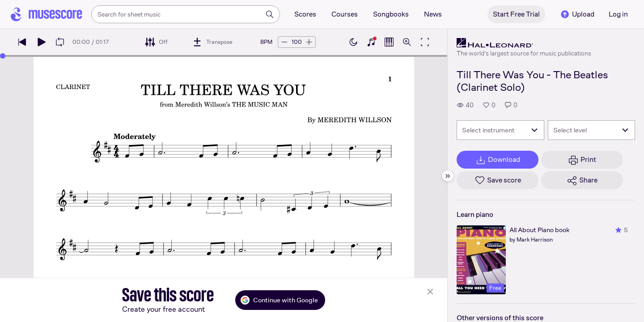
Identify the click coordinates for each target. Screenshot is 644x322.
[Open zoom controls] (407, 42)
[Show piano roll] (389, 42)
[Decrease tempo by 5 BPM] (284, 42)
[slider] (3, 56)
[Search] (270, 14)
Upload (577, 14)
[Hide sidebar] (448, 176)
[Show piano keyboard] (371, 42)
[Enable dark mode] (353, 42)
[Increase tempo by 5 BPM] (309, 42)
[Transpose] (212, 42)
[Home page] (47, 14)
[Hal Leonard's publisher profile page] (524, 43)
